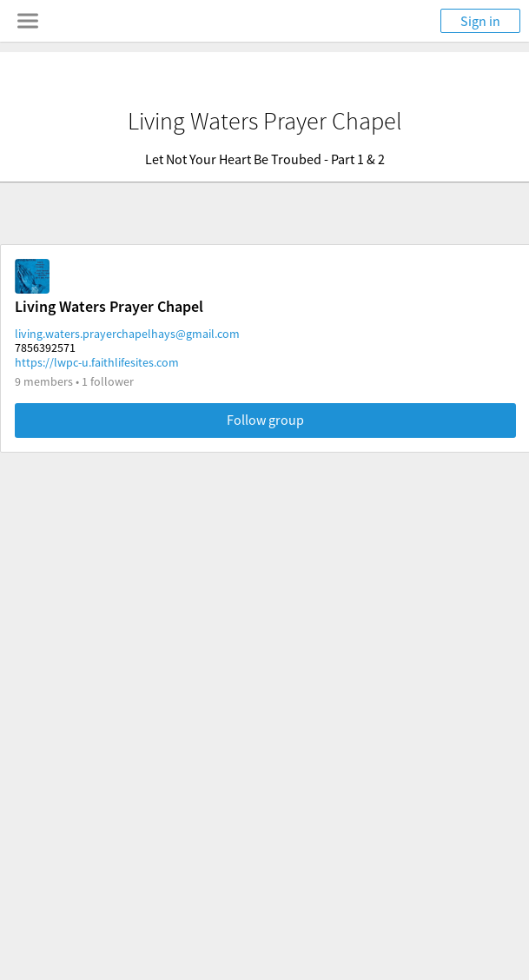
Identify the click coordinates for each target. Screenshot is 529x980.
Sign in (480, 21)
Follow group (265, 420)
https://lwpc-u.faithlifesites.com (97, 362)
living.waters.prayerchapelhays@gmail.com (127, 334)
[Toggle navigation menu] (28, 21)
